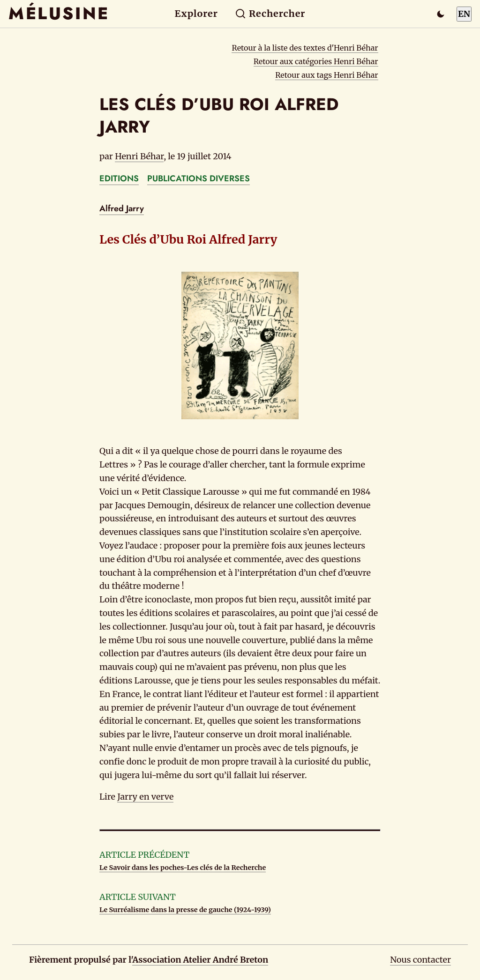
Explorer (196, 14)
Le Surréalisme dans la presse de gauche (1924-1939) (185, 910)
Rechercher (270, 14)
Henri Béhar (139, 156)
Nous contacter (420, 960)
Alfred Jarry (122, 208)
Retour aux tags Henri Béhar (326, 75)
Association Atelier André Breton (200, 960)
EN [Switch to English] (464, 14)
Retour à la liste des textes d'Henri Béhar (305, 48)
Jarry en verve (145, 797)
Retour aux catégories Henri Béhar (316, 61)
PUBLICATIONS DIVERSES (199, 178)
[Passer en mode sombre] (441, 14)
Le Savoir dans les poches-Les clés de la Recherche (183, 868)
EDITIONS (119, 178)
